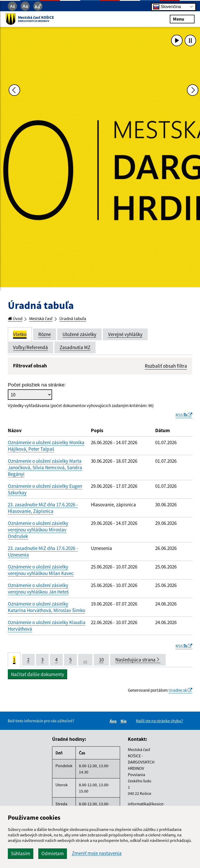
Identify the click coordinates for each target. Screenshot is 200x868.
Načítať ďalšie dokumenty (37, 679)
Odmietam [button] (53, 853)
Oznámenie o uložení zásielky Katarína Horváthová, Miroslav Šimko (46, 611)
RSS (183, 418)
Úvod (16, 319)
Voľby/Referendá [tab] (30, 348)
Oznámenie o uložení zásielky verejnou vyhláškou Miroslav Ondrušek (38, 533)
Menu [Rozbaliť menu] (180, 19)
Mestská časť (45, 319)
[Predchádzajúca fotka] (10, 157)
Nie (124, 726)
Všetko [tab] (20, 335)
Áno (114, 726)
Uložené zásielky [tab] (79, 335)
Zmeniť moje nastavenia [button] (97, 853)
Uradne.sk (179, 695)
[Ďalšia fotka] (190, 157)
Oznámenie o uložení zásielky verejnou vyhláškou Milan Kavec (41, 574)
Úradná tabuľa (80, 319)
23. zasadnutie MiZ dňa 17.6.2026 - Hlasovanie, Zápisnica (43, 511)
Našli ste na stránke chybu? (160, 726)
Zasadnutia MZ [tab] (75, 348)
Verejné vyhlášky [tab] (125, 335)
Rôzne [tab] (45, 335)
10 (101, 664)
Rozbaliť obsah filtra (166, 367)
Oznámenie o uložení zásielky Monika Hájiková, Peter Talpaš (46, 449)
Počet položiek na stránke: (37, 387)
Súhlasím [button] (21, 853)
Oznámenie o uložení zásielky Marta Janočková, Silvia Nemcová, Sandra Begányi (45, 471)
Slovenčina (167, 7)
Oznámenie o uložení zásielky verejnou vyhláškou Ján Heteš (38, 592)
